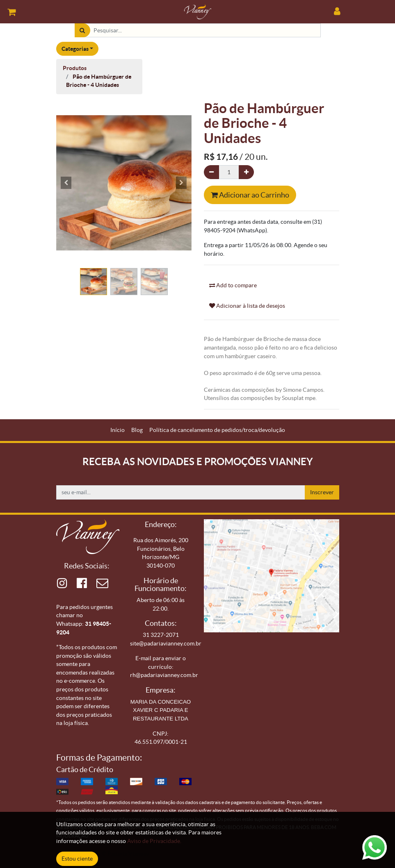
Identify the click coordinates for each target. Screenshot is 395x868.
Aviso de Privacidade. (154, 841)
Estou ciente (77, 859)
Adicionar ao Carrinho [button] (250, 195)
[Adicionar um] (246, 172)
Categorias (75, 49)
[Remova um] (211, 172)
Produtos (75, 68)
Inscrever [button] (322, 492)
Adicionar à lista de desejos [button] (247, 306)
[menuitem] (118, 430)
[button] (66, 183)
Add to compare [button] (233, 285)
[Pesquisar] (82, 31)
